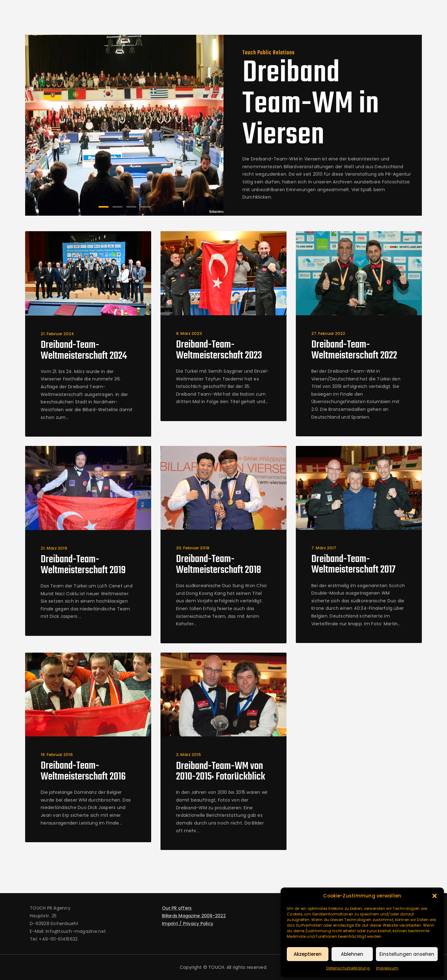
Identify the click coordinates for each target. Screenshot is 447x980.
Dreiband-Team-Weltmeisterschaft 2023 (219, 351)
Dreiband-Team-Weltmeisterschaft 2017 (353, 565)
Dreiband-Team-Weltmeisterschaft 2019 (83, 565)
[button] (435, 896)
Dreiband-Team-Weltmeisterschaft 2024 (84, 351)
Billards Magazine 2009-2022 (194, 916)
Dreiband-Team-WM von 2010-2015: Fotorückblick (221, 772)
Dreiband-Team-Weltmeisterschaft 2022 (354, 351)
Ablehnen (352, 954)
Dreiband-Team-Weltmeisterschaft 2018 (219, 565)
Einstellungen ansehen (407, 954)
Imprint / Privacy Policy (188, 924)
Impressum (387, 968)
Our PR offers (177, 908)
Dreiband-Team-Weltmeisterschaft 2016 (83, 772)
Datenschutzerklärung (348, 968)
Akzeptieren (308, 954)
